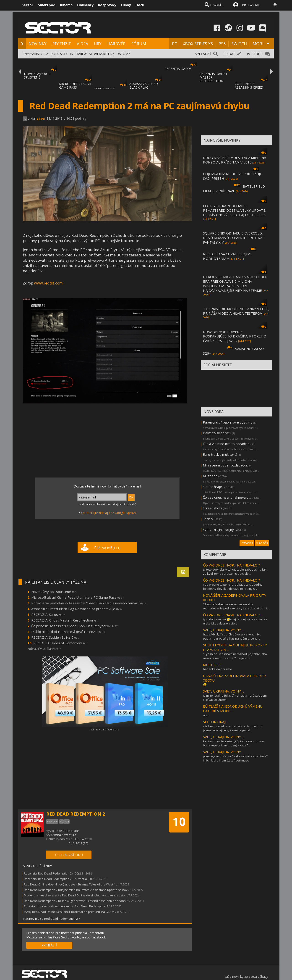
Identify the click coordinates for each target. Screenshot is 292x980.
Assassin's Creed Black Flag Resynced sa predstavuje (77, 609)
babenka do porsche (218, 669)
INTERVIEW (78, 54)
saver (41, 118)
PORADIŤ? (254, 54)
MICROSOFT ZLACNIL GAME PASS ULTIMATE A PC (76, 87)
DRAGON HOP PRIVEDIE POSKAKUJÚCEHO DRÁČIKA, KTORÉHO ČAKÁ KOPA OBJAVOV (235, 336)
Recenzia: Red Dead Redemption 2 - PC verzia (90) (58, 879)
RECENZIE (62, 44)
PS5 (222, 44)
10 (179, 822)
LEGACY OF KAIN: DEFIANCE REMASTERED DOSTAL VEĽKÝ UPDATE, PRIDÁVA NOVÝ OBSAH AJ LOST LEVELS (235, 210)
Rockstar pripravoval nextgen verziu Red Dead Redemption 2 (66, 906)
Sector (27, 5)
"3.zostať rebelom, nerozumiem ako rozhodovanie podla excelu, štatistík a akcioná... (236, 606)
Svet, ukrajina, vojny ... (220, 530)
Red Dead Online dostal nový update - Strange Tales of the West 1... (71, 884)
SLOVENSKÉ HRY (102, 54)
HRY (98, 44)
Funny (126, 5)
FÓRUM (139, 44)
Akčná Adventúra (64, 835)
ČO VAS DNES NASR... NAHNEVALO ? (232, 565)
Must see (210, 476)
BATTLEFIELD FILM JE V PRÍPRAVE (234, 189)
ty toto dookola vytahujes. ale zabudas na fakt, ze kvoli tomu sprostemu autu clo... (236, 572)
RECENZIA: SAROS (178, 69)
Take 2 (60, 831)
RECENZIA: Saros (48, 614)
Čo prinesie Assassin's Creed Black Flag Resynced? (74, 626)
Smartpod (47, 5)
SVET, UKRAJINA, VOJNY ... (223, 630)
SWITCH (239, 44)
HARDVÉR (116, 44)
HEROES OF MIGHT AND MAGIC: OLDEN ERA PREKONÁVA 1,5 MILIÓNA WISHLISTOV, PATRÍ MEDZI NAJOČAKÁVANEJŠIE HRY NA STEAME (235, 284)
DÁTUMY (123, 54)
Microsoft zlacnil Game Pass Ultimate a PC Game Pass (77, 597)
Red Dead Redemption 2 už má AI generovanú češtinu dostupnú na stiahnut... (77, 901)
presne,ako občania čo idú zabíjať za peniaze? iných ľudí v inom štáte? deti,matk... (235, 758)
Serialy (208, 519)
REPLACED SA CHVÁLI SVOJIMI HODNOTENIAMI (227, 256)
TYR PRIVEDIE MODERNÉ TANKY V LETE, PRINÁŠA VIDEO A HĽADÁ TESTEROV (236, 311)
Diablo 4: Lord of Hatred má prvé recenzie (68, 632)
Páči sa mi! (107, 548)
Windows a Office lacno (105, 729)
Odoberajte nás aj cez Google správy (109, 513)
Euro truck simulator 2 (220, 454)
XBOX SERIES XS (198, 44)
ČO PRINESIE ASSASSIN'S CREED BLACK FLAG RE (249, 87)
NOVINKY (38, 44)
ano (206, 715)
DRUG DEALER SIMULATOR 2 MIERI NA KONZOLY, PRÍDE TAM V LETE (235, 160)
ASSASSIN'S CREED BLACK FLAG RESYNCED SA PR (144, 87)
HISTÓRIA (41, 54)
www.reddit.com (48, 283)
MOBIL (259, 44)
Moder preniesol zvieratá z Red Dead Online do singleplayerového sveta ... (76, 895)
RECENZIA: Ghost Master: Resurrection (65, 620)
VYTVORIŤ (247, 543)
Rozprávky (107, 5)
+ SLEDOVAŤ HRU (69, 855)
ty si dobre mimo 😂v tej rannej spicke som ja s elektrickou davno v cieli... (235, 621)
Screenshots (213, 508)
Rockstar (73, 831)
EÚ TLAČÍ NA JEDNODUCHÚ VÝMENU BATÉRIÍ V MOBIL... (233, 709)
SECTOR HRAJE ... (217, 722)
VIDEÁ (82, 44)
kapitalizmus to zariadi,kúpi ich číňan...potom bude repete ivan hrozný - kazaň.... (234, 743)
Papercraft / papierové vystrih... (228, 422)
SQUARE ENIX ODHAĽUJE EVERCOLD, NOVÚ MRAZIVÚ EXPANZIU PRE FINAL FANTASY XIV (234, 238)
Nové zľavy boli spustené (54, 592)
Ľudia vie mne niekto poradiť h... (227, 444)
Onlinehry (85, 5)
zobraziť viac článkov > (44, 649)
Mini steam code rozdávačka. (225, 465)
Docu (140, 5)
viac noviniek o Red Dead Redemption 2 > (52, 919)
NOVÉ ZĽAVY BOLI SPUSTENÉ (38, 75)
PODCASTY (59, 54)
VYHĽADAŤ (203, 54)
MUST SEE (211, 665)
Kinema (66, 5)
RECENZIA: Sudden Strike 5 (55, 637)
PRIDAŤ (229, 54)
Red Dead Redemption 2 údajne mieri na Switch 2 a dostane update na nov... (77, 890)
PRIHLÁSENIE (251, 5)
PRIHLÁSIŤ (49, 945)
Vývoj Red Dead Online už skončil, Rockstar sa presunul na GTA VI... (70, 912)
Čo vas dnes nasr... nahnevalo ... (227, 497)
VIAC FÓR (262, 543)
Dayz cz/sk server (217, 433)
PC (175, 44)
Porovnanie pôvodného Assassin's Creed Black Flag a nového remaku (89, 603)
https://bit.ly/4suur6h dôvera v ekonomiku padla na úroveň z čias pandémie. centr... (232, 636)
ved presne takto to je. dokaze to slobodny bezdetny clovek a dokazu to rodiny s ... (233, 587)
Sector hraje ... (214, 487)
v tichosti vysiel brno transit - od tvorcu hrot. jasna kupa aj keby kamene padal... (233, 728)
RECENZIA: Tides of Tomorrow (60, 643)
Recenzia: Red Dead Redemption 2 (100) (51, 873)
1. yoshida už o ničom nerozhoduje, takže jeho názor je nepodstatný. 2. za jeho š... (235, 656)
